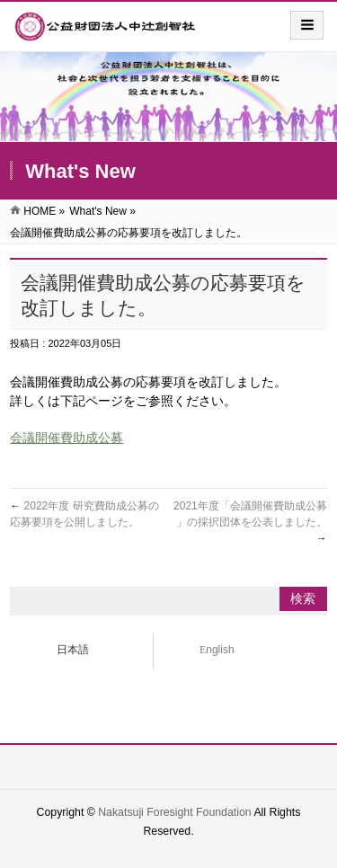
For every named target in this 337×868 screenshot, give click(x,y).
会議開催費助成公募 (67, 438)
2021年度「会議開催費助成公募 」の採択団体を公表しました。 (250, 522)
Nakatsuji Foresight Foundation (174, 812)
